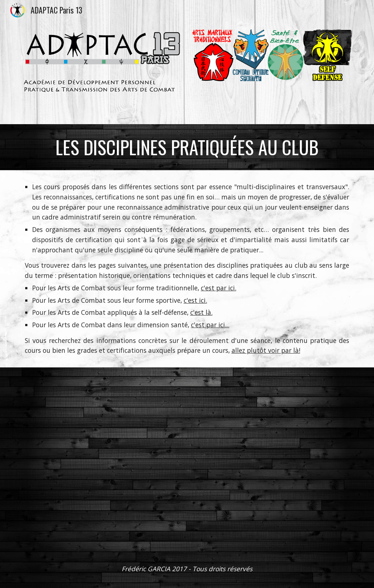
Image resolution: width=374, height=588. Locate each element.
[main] (187, 147)
